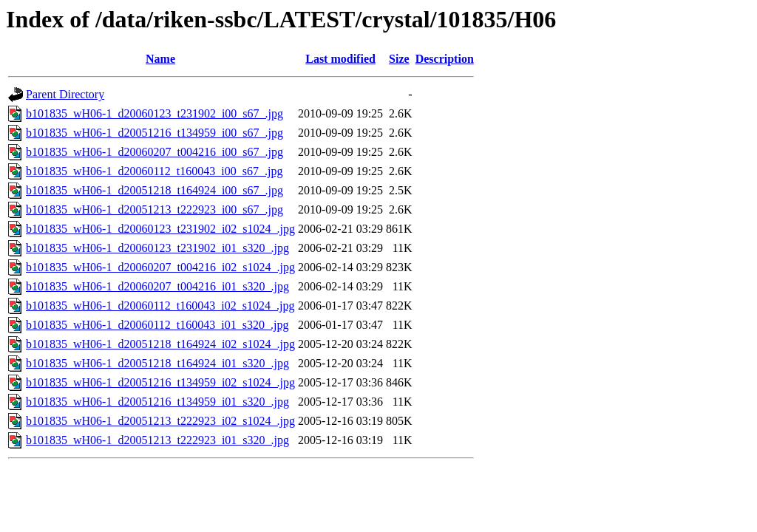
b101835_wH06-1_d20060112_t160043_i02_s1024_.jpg (160, 306)
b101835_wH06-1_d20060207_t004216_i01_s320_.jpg (157, 286)
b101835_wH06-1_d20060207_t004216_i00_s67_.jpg (155, 152)
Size (399, 59)
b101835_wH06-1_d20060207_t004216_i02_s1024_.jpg (160, 267)
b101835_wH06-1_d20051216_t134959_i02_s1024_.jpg (160, 382)
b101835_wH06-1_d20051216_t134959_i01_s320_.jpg (157, 402)
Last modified (340, 59)
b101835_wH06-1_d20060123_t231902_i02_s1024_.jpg (160, 229)
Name (160, 59)
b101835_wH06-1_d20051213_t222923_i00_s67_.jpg (155, 209)
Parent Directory (65, 94)
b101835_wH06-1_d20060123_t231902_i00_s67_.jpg (155, 113)
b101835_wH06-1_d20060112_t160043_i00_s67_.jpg (154, 171)
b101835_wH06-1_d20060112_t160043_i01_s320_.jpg (157, 325)
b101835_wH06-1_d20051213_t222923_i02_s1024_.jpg (160, 421)
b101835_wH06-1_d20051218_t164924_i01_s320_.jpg (157, 363)
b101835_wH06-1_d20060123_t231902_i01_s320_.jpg (157, 248)
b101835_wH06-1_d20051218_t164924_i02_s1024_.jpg (160, 344)
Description (445, 59)
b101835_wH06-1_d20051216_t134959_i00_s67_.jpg (155, 133)
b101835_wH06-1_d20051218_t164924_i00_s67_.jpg (155, 190)
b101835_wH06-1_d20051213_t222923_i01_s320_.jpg (157, 440)
